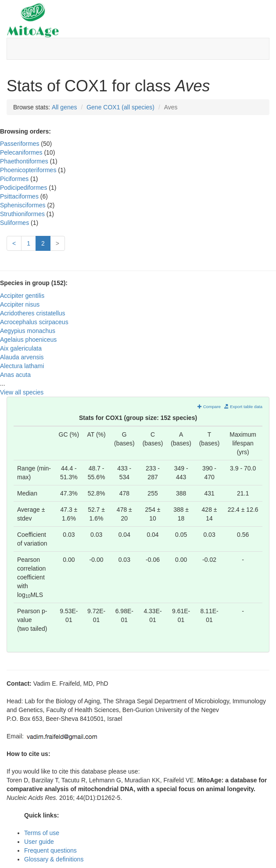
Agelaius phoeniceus (28, 340)
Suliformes (15, 223)
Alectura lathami (22, 366)
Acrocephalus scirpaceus (34, 322)
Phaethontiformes (25, 161)
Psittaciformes (20, 196)
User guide (39, 842)
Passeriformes (20, 144)
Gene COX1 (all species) (120, 107)
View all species (22, 392)
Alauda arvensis (22, 357)
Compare (209, 407)
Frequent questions (50, 850)
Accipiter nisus (20, 304)
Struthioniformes (23, 214)
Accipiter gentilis (22, 296)
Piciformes (15, 179)
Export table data (243, 407)
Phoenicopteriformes (29, 170)
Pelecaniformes (22, 152)
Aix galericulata (21, 348)
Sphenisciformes (23, 205)
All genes (65, 107)
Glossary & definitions (54, 859)
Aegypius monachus (28, 331)
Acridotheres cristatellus (33, 313)
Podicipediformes (24, 188)
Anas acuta (15, 375)
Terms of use (42, 833)
